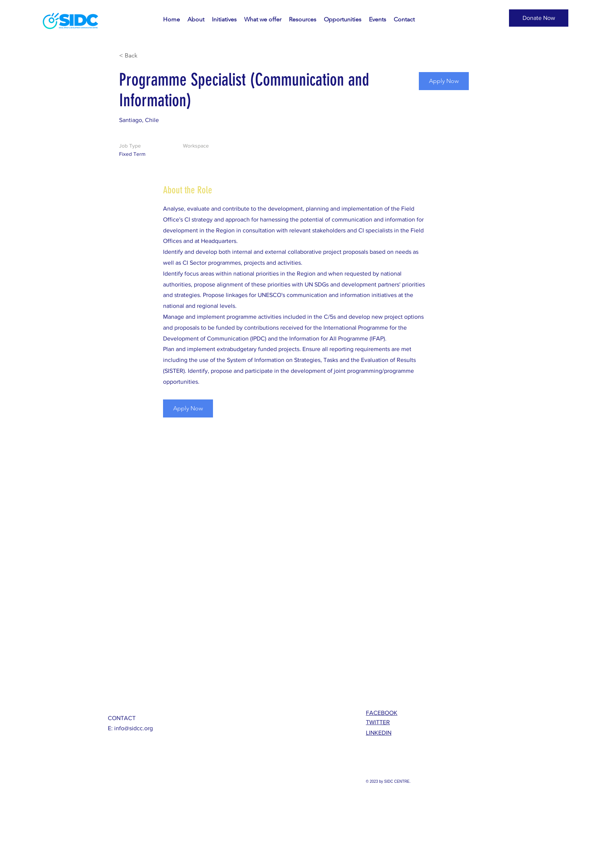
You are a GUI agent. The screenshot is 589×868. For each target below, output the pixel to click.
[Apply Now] (444, 81)
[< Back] (146, 56)
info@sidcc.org (134, 728)
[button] (539, 18)
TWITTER (378, 722)
